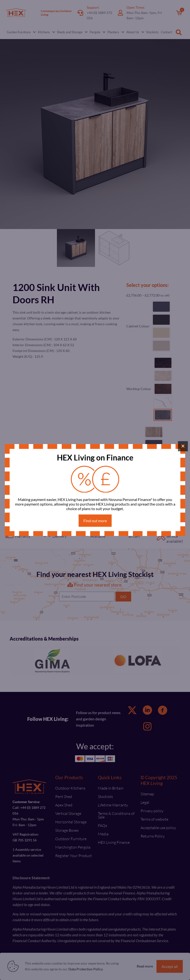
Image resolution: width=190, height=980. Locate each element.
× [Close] (183, 446)
